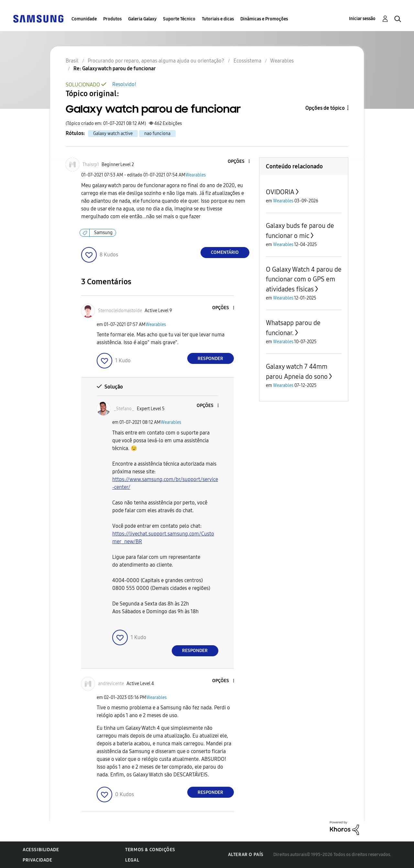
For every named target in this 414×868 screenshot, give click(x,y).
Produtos (112, 19)
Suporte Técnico (179, 19)
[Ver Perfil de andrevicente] (111, 684)
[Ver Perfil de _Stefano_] (124, 409)
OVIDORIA (280, 192)
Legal (132, 860)
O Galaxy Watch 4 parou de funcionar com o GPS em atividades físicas (304, 279)
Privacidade (38, 860)
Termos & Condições (150, 850)
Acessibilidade (41, 850)
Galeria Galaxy (142, 19)
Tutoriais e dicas (218, 19)
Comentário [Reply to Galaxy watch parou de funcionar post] (225, 252)
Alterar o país (246, 855)
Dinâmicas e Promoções (264, 19)
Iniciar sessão (362, 19)
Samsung (103, 233)
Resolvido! (124, 84)
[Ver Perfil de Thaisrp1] (91, 165)
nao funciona (157, 134)
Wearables (196, 175)
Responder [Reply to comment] (210, 359)
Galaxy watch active (113, 134)
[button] (238, 162)
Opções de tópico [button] (325, 108)
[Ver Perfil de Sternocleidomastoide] (120, 311)
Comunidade (84, 19)
